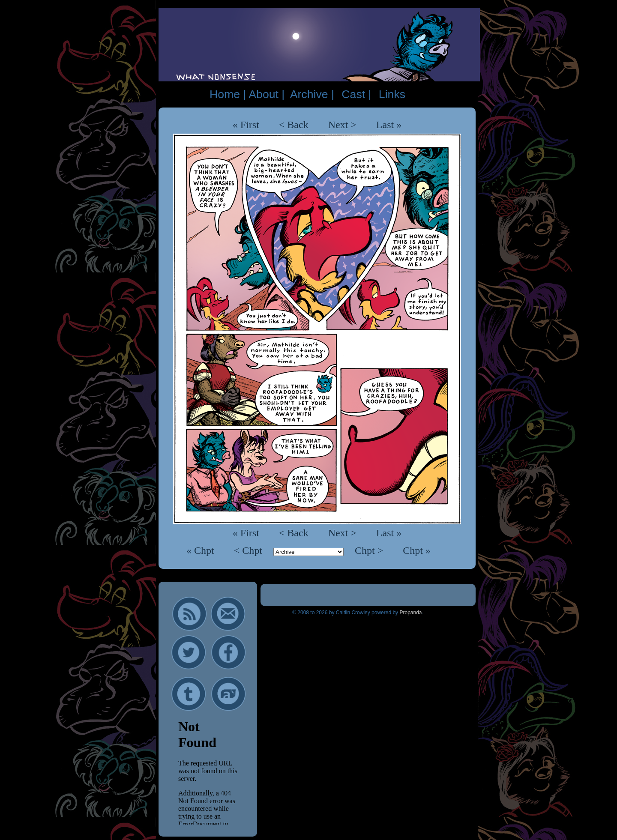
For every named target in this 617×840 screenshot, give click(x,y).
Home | (228, 94)
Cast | (356, 94)
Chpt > (370, 550)
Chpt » (417, 550)
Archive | (312, 94)
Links (392, 94)
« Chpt (202, 550)
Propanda (410, 613)
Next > (342, 125)
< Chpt (249, 550)
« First (246, 125)
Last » (389, 125)
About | (267, 94)
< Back (294, 125)
